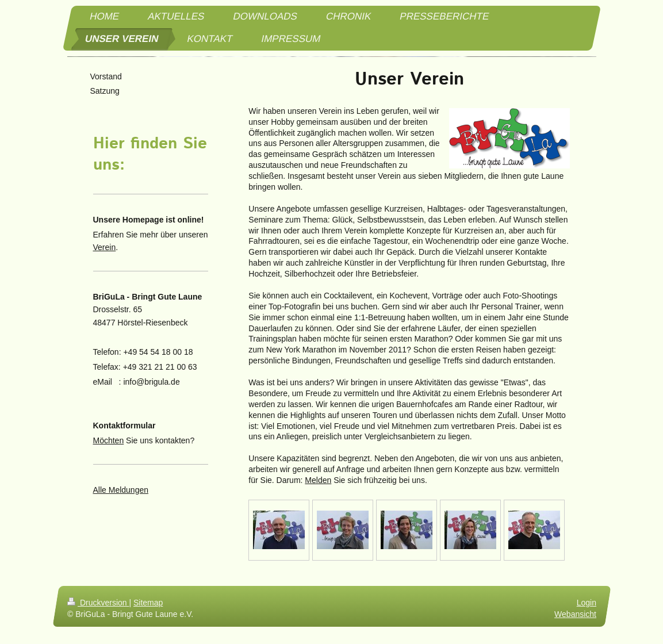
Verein (105, 247)
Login (586, 603)
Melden (318, 480)
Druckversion (98, 603)
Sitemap (148, 603)
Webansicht (575, 614)
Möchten (109, 440)
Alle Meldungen (121, 490)
